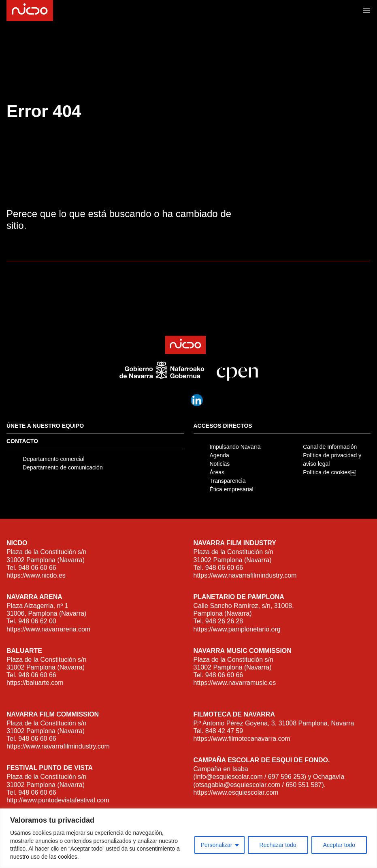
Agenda (219, 455)
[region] (188, 838)
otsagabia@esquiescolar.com (238, 785)
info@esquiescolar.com (229, 777)
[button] (366, 11)
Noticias (220, 464)
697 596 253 (286, 777)
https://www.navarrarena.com (48, 629)
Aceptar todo (339, 845)
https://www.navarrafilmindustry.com (245, 575)
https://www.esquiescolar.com (236, 792)
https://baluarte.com (35, 683)
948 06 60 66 (37, 568)
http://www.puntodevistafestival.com (58, 800)
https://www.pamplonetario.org (237, 629)
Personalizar (217, 845)
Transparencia (228, 481)
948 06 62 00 (37, 621)
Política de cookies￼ (329, 472)
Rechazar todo (278, 845)
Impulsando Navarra (235, 447)
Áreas (217, 472)
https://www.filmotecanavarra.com (242, 739)
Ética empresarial (232, 489)
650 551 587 (304, 785)
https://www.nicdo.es (36, 575)
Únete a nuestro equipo (45, 426)
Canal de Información (330, 447)
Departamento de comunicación (63, 467)
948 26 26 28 (224, 621)
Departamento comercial (54, 459)
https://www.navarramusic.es (235, 683)
